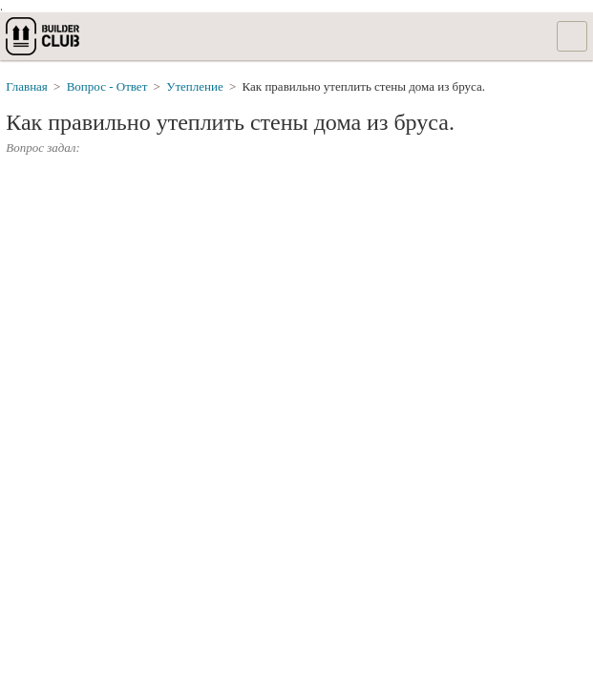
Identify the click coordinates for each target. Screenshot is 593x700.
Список (572, 36)
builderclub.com (44, 36)
